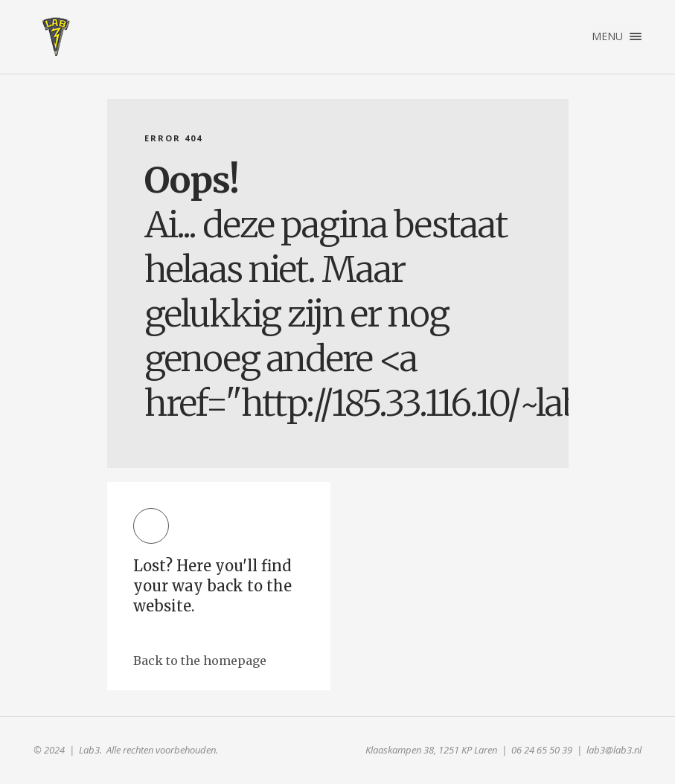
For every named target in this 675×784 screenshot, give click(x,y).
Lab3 (56, 36)
